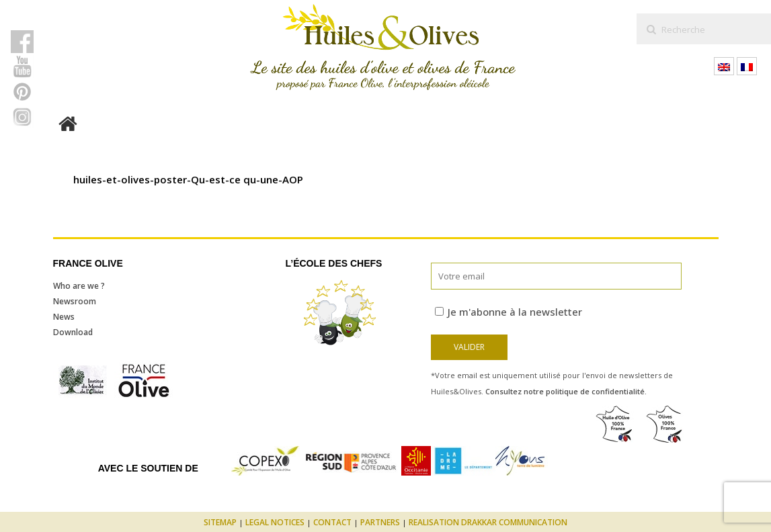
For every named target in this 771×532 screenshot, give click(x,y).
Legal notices (275, 522)
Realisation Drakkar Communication (488, 522)
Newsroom (75, 301)
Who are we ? (79, 286)
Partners (380, 522)
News (64, 317)
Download (73, 332)
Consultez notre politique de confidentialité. (566, 391)
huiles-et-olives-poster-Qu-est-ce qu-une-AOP (188, 179)
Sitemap (220, 522)
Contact (332, 522)
